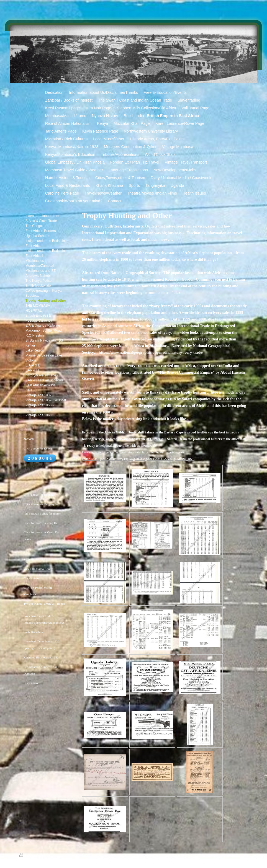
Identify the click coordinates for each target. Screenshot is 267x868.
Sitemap (40, 856)
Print (26, 856)
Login (244, 855)
